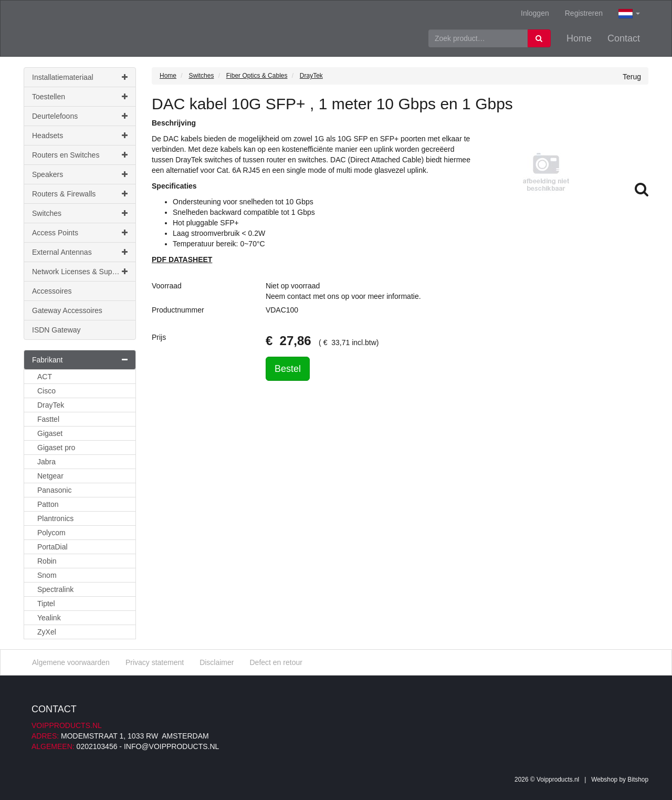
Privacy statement (155, 662)
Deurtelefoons (80, 116)
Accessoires (52, 291)
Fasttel (48, 419)
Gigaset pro (56, 448)
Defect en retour (276, 662)
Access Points (80, 233)
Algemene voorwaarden (71, 662)
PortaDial (52, 547)
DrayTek (51, 405)
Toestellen (80, 97)
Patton (48, 504)
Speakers (80, 174)
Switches (80, 213)
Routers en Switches (80, 155)
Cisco (46, 391)
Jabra (46, 462)
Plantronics (55, 518)
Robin (47, 561)
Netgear (50, 476)
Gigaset (50, 433)
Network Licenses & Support (80, 272)
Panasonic (54, 490)
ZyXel (47, 632)
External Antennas (80, 252)
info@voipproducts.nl (171, 746)
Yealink (49, 618)
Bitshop (638, 780)
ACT (45, 377)
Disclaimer (217, 662)
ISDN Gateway (56, 330)
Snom (47, 575)
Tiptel (46, 604)
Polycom (51, 533)
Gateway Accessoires (67, 310)
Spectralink (55, 589)
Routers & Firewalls (80, 194)
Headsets (80, 136)
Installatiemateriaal (80, 77)
